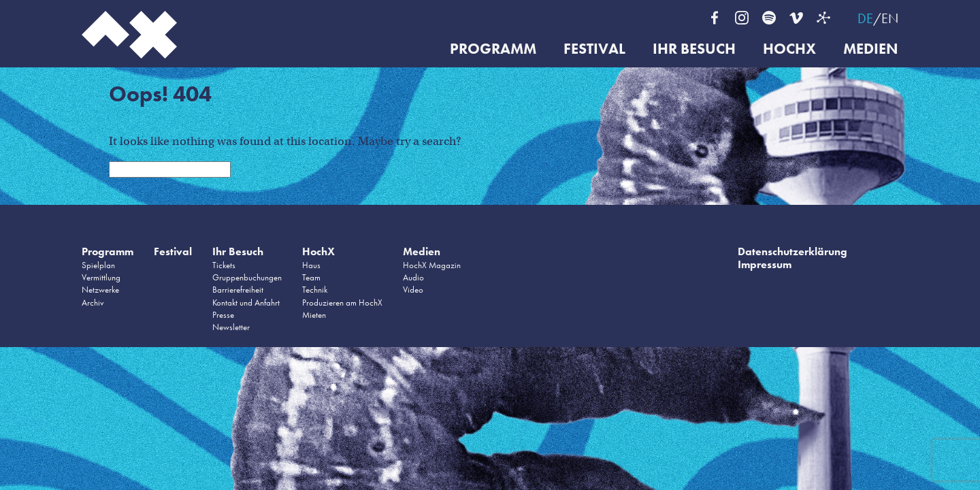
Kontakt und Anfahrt (246, 303)
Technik (315, 290)
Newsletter (231, 327)
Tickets (224, 265)
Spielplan (98, 265)
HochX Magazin (432, 265)
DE (865, 18)
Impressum (765, 264)
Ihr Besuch (694, 49)
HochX (789, 49)
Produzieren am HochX (342, 303)
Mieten (314, 315)
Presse (223, 315)
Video (413, 290)
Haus (311, 265)
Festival (594, 49)
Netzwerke (100, 290)
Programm (493, 49)
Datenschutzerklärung (793, 251)
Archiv (93, 303)
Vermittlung (101, 277)
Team (311, 277)
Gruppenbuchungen (247, 277)
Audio (413, 277)
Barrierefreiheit (238, 290)
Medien (871, 49)
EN (890, 18)
